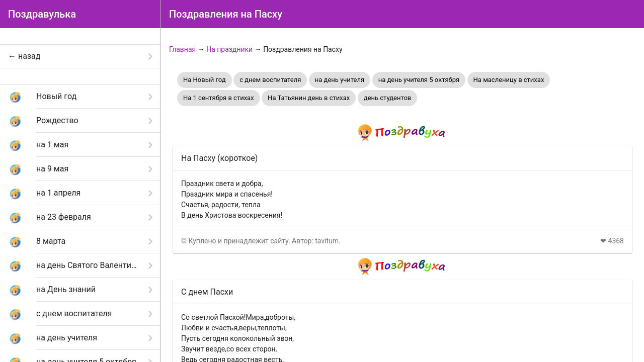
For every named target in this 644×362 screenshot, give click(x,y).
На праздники (229, 49)
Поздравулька (42, 14)
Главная (182, 49)
